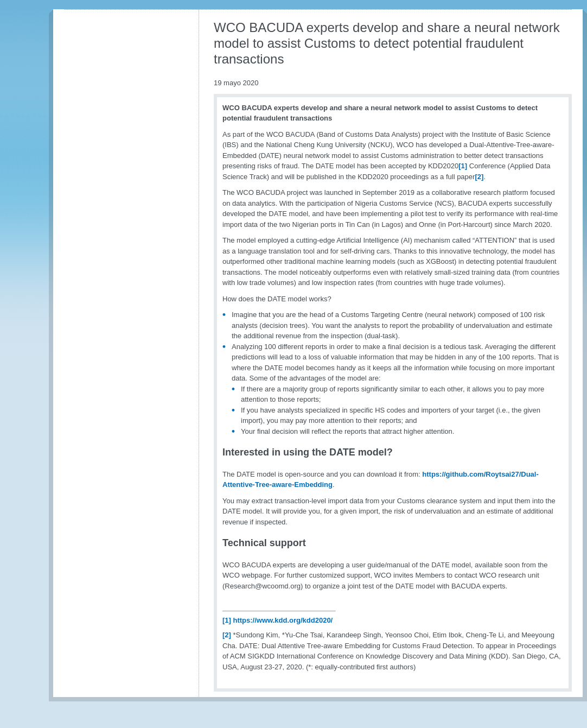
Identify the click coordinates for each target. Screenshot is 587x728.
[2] (479, 177)
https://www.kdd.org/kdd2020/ (283, 620)
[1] (463, 166)
